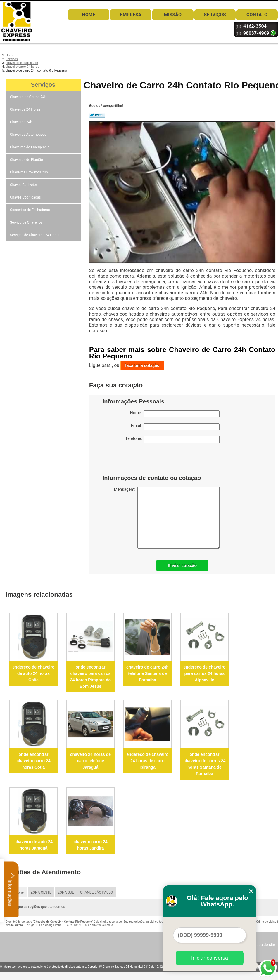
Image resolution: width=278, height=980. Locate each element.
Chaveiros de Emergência (30, 147)
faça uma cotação (142, 365)
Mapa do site (264, 945)
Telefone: (172, 440)
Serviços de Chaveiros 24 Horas (35, 235)
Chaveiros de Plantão (27, 160)
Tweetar (97, 115)
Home (88, 15)
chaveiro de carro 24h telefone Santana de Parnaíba (147, 673)
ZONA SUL (66, 892)
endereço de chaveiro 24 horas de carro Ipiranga (147, 761)
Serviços (215, 15)
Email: (175, 427)
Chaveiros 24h (21, 122)
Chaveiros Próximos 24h (29, 172)
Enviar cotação (182, 565)
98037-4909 (256, 33)
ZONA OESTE (41, 892)
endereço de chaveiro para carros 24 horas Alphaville (204, 673)
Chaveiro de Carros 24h (29, 97)
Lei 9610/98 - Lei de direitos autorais (89, 925)
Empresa (131, 15)
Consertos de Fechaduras (30, 210)
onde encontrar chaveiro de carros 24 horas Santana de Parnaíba (204, 764)
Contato (257, 15)
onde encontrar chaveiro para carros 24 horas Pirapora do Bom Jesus (90, 677)
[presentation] (140, 460)
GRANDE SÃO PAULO (96, 892)
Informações (12, 889)
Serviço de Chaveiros (27, 222)
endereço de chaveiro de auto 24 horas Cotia (34, 673)
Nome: (175, 414)
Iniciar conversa (210, 958)
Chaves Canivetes (24, 185)
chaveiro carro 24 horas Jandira (91, 845)
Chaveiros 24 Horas (26, 109)
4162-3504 (255, 26)
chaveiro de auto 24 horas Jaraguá (33, 845)
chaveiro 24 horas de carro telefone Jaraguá (90, 761)
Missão (173, 15)
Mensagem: (167, 518)
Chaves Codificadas (26, 197)
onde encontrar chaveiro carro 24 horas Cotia (34, 761)
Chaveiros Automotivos (29, 135)
